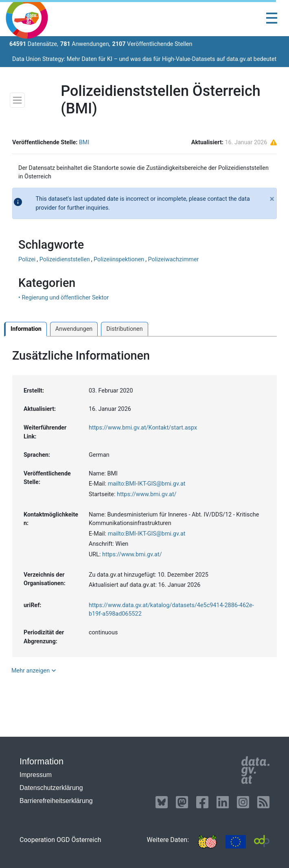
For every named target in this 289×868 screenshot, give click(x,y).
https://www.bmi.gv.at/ (147, 494)
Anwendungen (74, 329)
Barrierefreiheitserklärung (56, 801)
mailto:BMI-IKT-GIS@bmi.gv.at (147, 484)
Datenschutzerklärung (51, 788)
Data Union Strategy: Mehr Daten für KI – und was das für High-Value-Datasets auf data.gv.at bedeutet (144, 59)
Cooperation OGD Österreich (60, 840)
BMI (84, 142)
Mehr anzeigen (35, 671)
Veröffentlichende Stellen (152, 44)
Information (26, 329)
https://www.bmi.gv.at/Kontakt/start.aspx (143, 428)
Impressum (36, 775)
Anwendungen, (85, 44)
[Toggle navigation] (272, 18)
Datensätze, (34, 44)
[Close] (272, 202)
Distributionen (124, 329)
